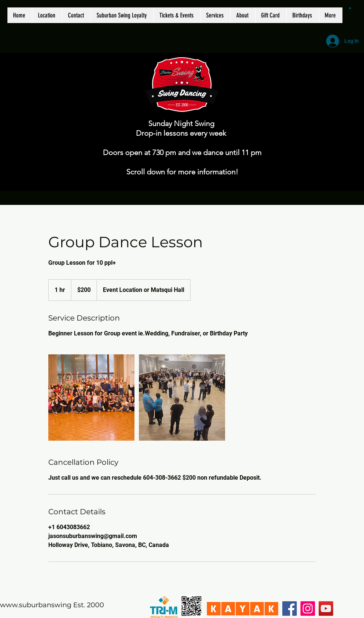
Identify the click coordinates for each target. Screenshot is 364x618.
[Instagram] (308, 609)
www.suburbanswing (36, 605)
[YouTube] (326, 609)
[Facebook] (290, 609)
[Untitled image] (91, 397)
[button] (350, 8)
